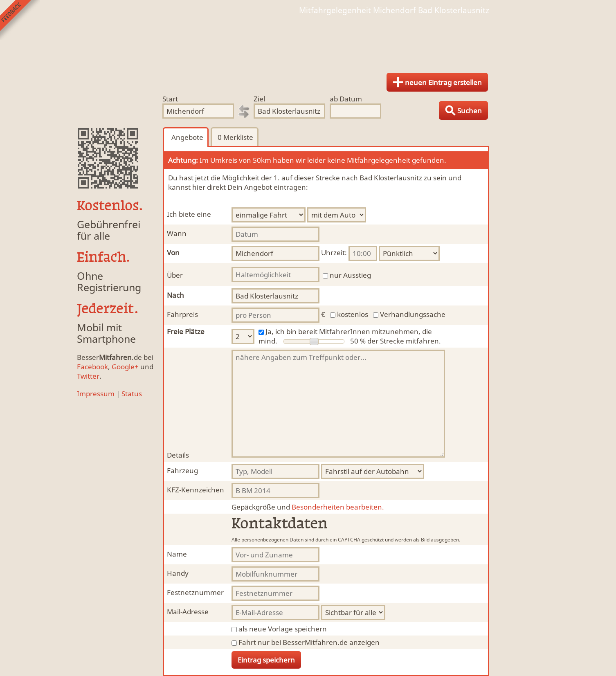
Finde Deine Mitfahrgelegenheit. (308, 41)
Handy (178, 573)
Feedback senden (20, 20)
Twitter (88, 376)
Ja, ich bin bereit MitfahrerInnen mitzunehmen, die (349, 331)
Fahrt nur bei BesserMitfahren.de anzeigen (309, 642)
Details (178, 455)
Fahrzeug (182, 471)
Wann (177, 233)
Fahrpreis (182, 314)
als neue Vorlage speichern (283, 629)
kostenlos (353, 314)
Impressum (96, 394)
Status (132, 394)
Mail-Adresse (188, 612)
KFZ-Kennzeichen (196, 490)
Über (175, 275)
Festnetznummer (195, 592)
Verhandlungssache (413, 314)
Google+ (125, 367)
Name (177, 554)
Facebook (92, 367)
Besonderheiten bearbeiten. (308, 507)
